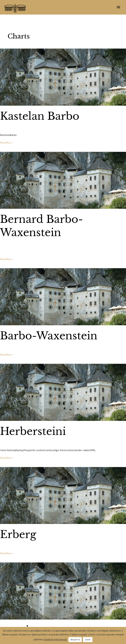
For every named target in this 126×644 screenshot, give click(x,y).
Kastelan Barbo (40, 116)
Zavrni (88, 640)
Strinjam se (75, 640)
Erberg (18, 534)
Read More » (7, 142)
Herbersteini (33, 431)
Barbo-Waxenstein (49, 336)
